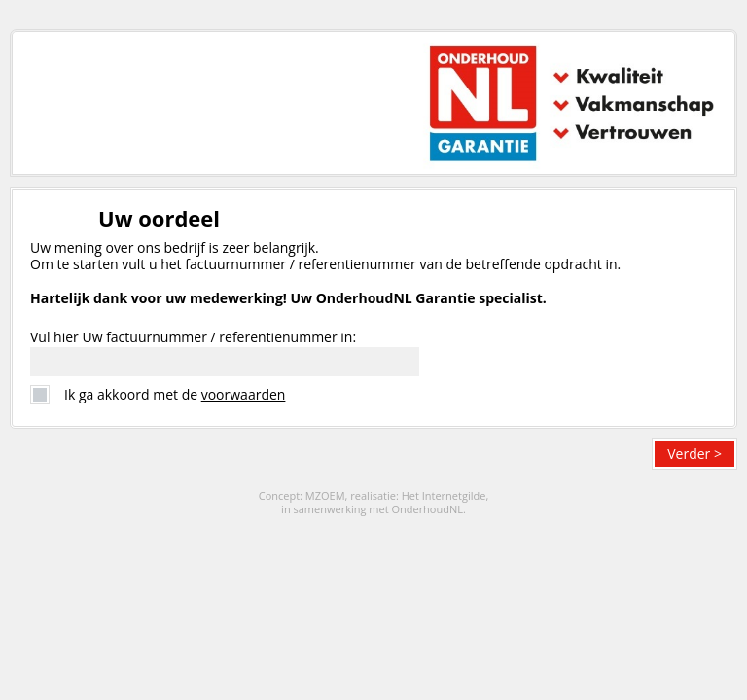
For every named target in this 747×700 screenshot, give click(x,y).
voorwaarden (244, 394)
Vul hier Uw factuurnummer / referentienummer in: (193, 337)
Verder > (694, 454)
